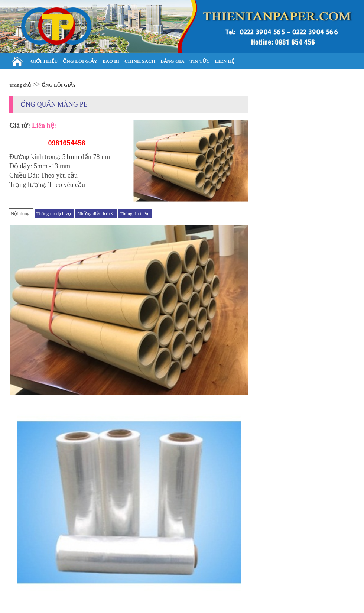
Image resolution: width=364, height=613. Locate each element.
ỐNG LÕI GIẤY (59, 85)
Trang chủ (20, 85)
